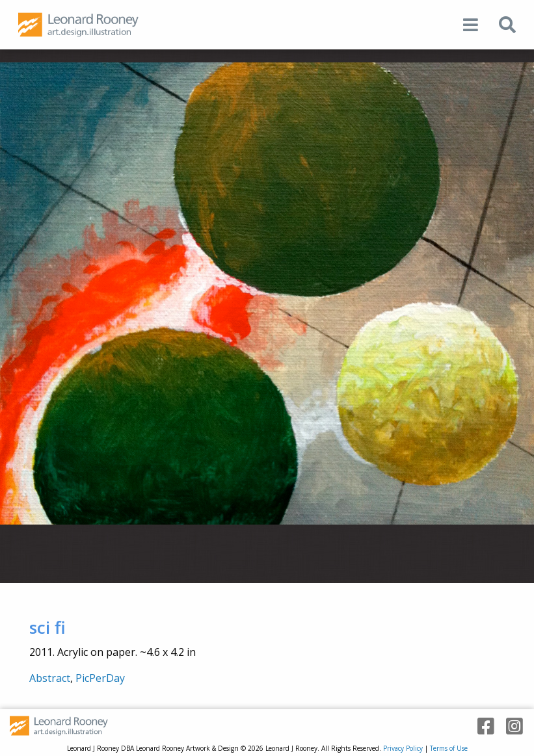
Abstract (50, 678)
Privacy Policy (403, 748)
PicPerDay (100, 678)
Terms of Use (449, 748)
